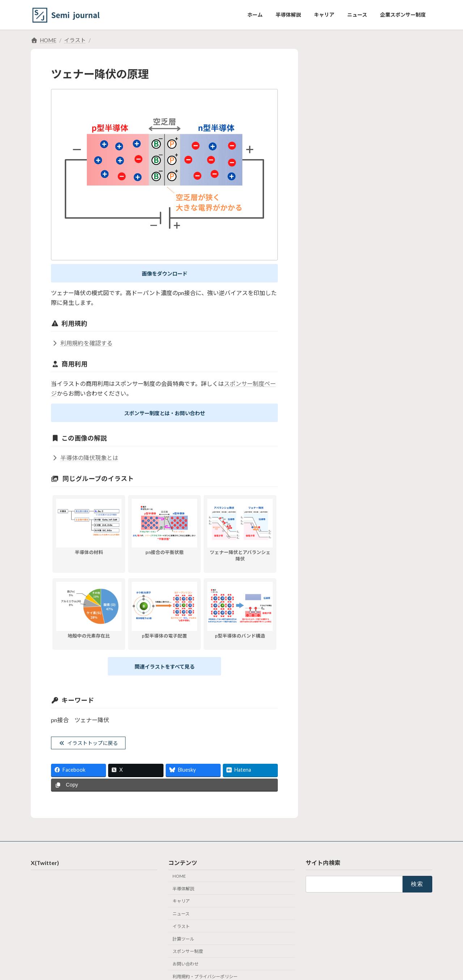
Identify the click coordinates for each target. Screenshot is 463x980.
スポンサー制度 (188, 956)
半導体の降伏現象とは (85, 460)
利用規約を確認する (82, 344)
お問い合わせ (186, 969)
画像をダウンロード (165, 274)
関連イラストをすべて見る (165, 669)
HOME (179, 880)
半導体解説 (183, 893)
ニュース (181, 918)
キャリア (181, 906)
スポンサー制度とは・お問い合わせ (165, 415)
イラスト (181, 931)
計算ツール (183, 943)
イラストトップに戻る (93, 747)
